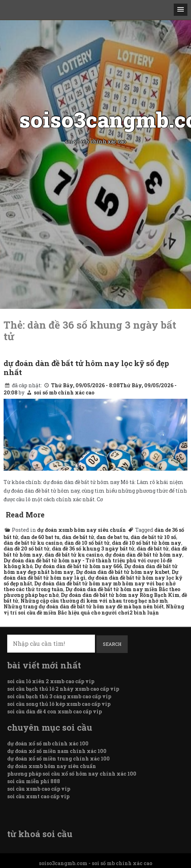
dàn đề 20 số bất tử (27, 549)
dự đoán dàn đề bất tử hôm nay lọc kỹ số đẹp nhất (86, 367)
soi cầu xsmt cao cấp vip (38, 796)
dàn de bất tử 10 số (153, 537)
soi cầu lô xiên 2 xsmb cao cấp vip (51, 681)
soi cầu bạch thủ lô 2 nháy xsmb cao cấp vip (63, 689)
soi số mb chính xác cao (64, 392)
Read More (25, 515)
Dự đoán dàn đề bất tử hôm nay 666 (78, 566)
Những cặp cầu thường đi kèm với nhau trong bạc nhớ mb (94, 601)
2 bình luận (144, 613)
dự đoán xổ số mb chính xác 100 (48, 743)
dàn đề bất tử (153, 549)
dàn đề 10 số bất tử (87, 543)
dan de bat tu (112, 537)
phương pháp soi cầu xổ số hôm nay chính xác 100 (72, 774)
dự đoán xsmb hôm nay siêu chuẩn (81, 530)
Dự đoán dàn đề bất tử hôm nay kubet (123, 572)
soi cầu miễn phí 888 (34, 781)
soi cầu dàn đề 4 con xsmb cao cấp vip (54, 711)
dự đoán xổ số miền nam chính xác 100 (57, 751)
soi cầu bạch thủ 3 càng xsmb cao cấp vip (59, 696)
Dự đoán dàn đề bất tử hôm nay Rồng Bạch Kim (120, 595)
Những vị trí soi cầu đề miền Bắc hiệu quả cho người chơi (94, 609)
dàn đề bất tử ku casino (74, 555)
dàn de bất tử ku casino (33, 543)
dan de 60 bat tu (40, 537)
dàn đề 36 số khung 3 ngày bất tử (93, 549)
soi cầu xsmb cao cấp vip (39, 789)
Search (112, 644)
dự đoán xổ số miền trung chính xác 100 (58, 759)
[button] (181, 10)
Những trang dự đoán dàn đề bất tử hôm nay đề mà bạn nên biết (84, 606)
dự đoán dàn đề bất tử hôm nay (144, 555)
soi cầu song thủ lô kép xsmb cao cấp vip (59, 704)
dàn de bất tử (78, 537)
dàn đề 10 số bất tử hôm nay (147, 543)
